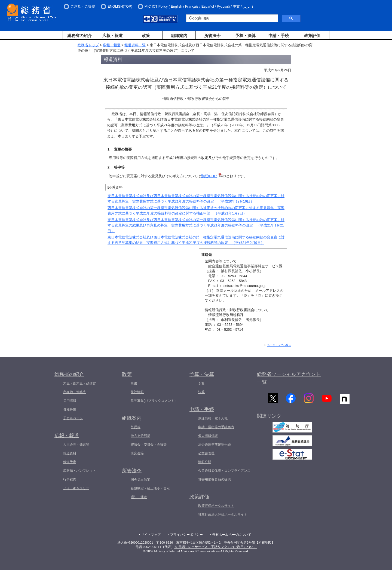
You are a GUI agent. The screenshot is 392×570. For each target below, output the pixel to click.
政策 (146, 36)
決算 (201, 392)
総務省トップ (88, 45)
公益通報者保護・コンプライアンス (224, 471)
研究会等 (137, 453)
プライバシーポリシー (186, 535)
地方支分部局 (140, 436)
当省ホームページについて (232, 535)
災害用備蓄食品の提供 (215, 479)
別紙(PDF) (209, 176)
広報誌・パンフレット (79, 471)
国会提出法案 (140, 480)
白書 (134, 383)
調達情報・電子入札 (213, 418)
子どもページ (73, 418)
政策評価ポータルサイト (216, 506)
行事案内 (70, 479)
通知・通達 (139, 497)
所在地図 (265, 543)
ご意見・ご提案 (83, 6)
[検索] (232, 19)
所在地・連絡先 (75, 392)
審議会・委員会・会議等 (149, 445)
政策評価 (312, 36)
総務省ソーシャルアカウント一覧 (289, 378)
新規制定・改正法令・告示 (150, 488)
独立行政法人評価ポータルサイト (223, 514)
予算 (201, 383)
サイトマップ (151, 535)
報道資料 (70, 453)
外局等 (136, 427)
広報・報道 (113, 36)
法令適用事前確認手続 (215, 445)
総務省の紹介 (79, 36)
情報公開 (205, 462)
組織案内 (179, 36)
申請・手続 (279, 36)
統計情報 (137, 392)
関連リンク (269, 417)
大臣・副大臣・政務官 (79, 383)
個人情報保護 (208, 436)
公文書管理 (206, 453)
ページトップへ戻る (279, 345)
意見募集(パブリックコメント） (154, 401)
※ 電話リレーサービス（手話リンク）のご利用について (215, 547)
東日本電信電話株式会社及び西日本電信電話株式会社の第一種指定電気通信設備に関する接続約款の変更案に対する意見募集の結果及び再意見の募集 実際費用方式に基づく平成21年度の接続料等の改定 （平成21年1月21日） (196, 225)
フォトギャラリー (76, 488)
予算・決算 (245, 36)
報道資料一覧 (135, 45)
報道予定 (70, 462)
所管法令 (212, 36)
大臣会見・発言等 (76, 445)
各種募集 (70, 409)
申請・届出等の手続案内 (216, 427)
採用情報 (70, 401)
